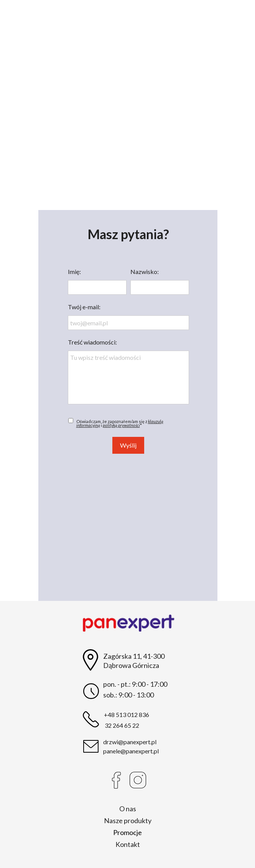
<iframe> (128, 527)
